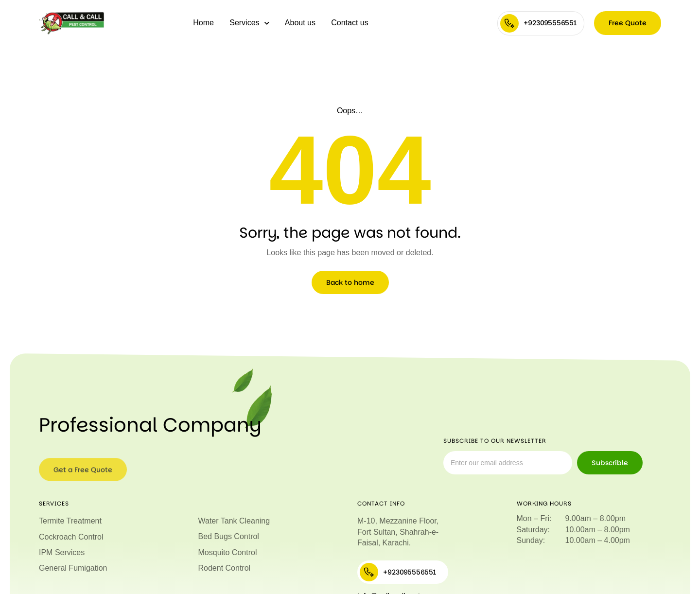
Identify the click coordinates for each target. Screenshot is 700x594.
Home (203, 23)
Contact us (350, 23)
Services (249, 23)
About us (300, 23)
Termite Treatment (70, 521)
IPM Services (62, 552)
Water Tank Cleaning (234, 521)
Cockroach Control (71, 537)
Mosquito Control (228, 552)
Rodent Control (225, 568)
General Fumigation (73, 568)
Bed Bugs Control (229, 536)
